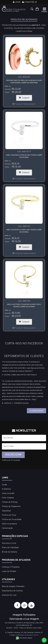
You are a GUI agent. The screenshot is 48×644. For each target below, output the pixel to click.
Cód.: (24, 77)
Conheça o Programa (11, 567)
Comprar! (25, 97)
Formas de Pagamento (11, 507)
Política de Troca (9, 515)
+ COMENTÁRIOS (36, 411)
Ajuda (4, 485)
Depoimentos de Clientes (12, 591)
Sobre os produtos (9, 524)
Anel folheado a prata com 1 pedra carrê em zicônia (24, 156)
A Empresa (6, 489)
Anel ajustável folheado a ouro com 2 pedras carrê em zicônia (24, 306)
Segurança (6, 511)
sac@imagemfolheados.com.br (27, 635)
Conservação (7, 528)
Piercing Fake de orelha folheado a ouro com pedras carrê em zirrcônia (24, 82)
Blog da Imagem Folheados (13, 587)
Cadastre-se (30, 2)
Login (17, 2)
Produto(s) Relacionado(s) (24, 104)
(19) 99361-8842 (24, 638)
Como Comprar (8, 498)
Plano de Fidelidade (10, 548)
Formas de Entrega (10, 502)
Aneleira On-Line (9, 595)
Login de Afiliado (9, 571)
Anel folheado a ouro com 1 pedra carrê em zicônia (24, 231)
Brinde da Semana (9, 552)
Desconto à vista (9, 543)
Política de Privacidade (11, 460)
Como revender (8, 493)
